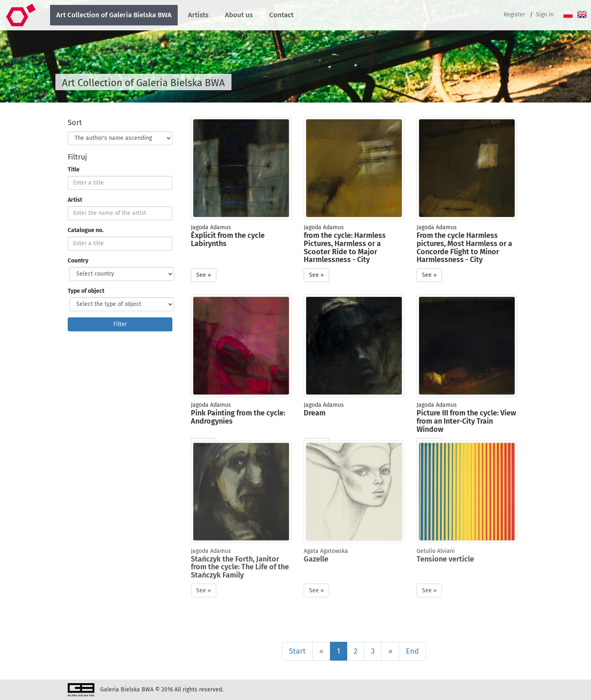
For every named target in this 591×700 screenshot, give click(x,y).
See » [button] (204, 275)
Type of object (86, 291)
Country (78, 261)
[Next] (390, 651)
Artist (75, 200)
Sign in (545, 15)
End (412, 651)
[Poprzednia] (321, 651)
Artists (198, 15)
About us (239, 15)
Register (514, 15)
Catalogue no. (86, 230)
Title (74, 170)
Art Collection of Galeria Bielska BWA (114, 15)
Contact (281, 15)
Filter (120, 324)
